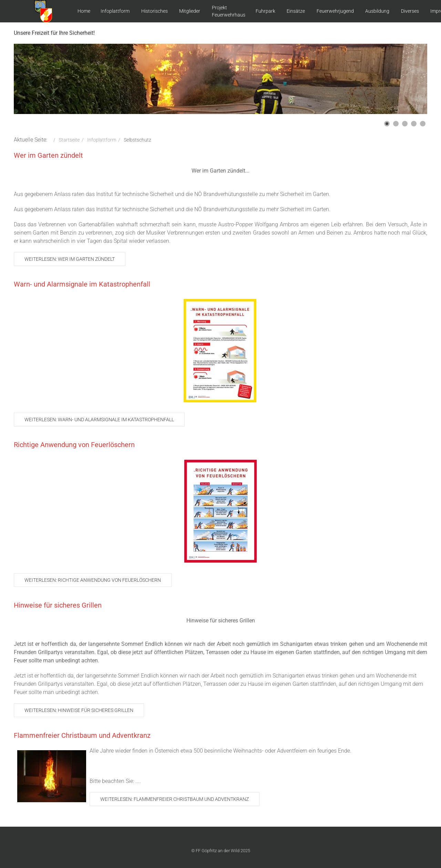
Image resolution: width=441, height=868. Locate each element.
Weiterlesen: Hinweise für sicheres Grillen (79, 710)
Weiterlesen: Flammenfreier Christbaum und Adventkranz (175, 799)
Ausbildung (377, 11)
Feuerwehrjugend (335, 11)
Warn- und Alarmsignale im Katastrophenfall (82, 284)
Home (84, 11)
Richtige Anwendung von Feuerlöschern (74, 445)
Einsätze (296, 11)
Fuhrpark (265, 11)
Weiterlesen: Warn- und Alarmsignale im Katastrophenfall (99, 420)
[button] (387, 124)
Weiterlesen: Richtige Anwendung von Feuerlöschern (93, 580)
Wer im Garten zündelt (48, 155)
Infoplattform (115, 11)
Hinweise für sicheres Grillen (58, 605)
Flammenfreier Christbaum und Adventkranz (82, 735)
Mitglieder (190, 11)
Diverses (410, 11)
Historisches (155, 11)
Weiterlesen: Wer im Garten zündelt (70, 259)
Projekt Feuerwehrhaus (229, 11)
